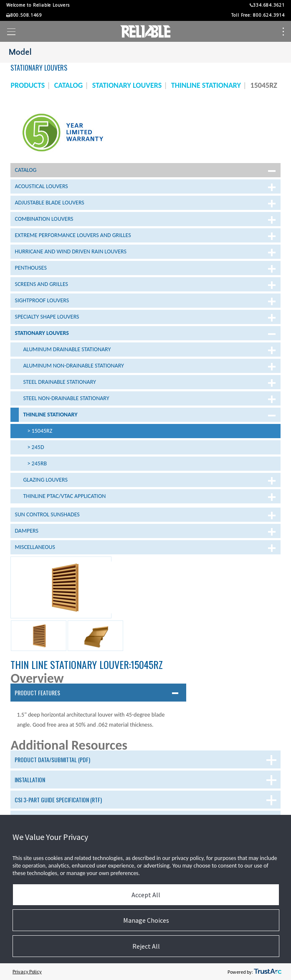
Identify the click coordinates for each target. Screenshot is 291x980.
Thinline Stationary (50, 415)
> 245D (35, 447)
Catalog (25, 170)
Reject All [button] (146, 946)
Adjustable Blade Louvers (49, 203)
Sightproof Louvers (42, 300)
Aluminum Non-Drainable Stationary (73, 366)
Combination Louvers (44, 219)
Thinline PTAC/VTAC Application (64, 496)
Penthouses (30, 268)
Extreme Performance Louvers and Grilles (73, 235)
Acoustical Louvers (41, 186)
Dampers (26, 531)
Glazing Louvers (45, 480)
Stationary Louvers (42, 333)
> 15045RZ (40, 431)
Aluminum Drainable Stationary (67, 349)
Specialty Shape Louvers (47, 317)
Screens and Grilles (41, 284)
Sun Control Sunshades (47, 514)
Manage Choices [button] (146, 920)
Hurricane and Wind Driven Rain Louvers (70, 251)
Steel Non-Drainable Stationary (66, 398)
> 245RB (37, 463)
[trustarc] (268, 972)
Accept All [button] (146, 895)
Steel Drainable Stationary (59, 382)
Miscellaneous (35, 547)
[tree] (145, 360)
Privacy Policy (27, 971)
